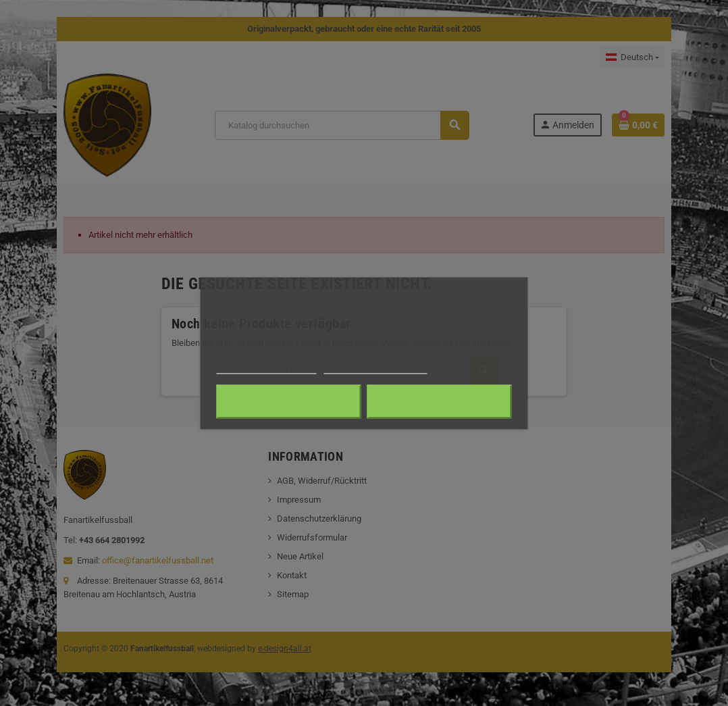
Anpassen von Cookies (375, 367)
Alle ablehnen (289, 401)
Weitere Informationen (266, 367)
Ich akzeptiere (439, 401)
